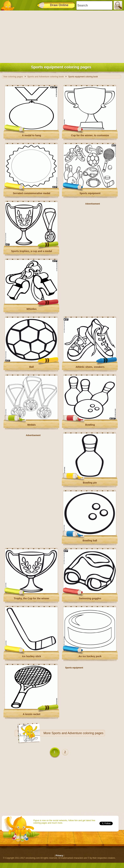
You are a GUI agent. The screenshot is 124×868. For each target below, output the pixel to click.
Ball (32, 367)
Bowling (90, 425)
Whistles (32, 309)
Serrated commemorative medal (31, 193)
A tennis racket (32, 714)
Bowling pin (90, 483)
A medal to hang (31, 135)
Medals (32, 425)
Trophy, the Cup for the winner (32, 598)
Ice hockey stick (32, 656)
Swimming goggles (90, 598)
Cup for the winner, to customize (90, 135)
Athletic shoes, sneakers (90, 367)
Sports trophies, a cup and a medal (32, 251)
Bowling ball (90, 541)
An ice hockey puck (90, 656)
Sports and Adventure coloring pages (78, 733)
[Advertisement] (61, 36)
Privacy (59, 856)
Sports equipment (90, 193)
